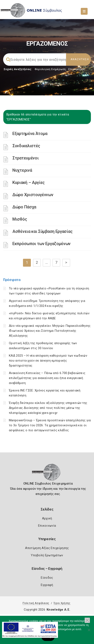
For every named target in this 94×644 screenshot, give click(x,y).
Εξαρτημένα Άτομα (30, 134)
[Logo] (47, 473)
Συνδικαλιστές (26, 146)
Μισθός (20, 219)
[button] (87, 620)
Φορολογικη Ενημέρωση (50, 69)
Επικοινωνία (47, 526)
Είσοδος (47, 578)
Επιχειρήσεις (77, 69)
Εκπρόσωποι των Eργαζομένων (42, 244)
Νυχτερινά (22, 170)
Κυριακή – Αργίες (29, 182)
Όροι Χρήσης (62, 603)
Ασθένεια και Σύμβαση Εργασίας (42, 231)
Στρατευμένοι (25, 158)
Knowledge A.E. (58, 610)
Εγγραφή (47, 585)
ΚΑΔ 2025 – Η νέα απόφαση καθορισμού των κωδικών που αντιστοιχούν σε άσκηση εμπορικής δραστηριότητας (48, 361)
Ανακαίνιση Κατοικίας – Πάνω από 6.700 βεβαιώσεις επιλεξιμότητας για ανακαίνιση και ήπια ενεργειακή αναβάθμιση (47, 378)
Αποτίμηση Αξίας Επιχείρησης (47, 548)
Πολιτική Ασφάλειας (36, 603)
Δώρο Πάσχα (24, 207)
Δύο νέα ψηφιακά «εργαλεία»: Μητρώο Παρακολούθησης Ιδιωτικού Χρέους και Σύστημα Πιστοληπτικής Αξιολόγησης (50, 331)
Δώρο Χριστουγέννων (33, 195)
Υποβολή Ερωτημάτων (47, 555)
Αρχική (47, 518)
